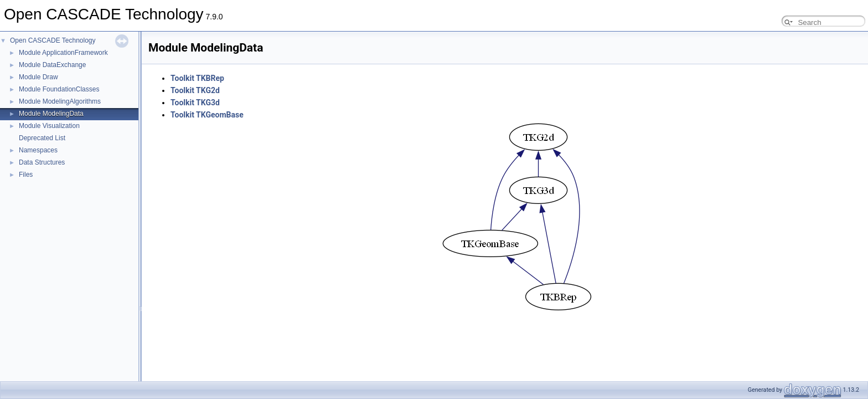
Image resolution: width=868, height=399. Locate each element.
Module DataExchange (52, 65)
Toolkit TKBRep (197, 78)
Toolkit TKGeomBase (207, 115)
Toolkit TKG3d (195, 103)
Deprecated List (42, 138)
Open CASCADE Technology (53, 40)
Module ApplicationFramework (63, 53)
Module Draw (38, 77)
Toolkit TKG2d (195, 90)
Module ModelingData (51, 114)
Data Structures (42, 162)
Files (26, 175)
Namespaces (38, 150)
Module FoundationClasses (59, 89)
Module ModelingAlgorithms (60, 101)
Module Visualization (49, 126)
